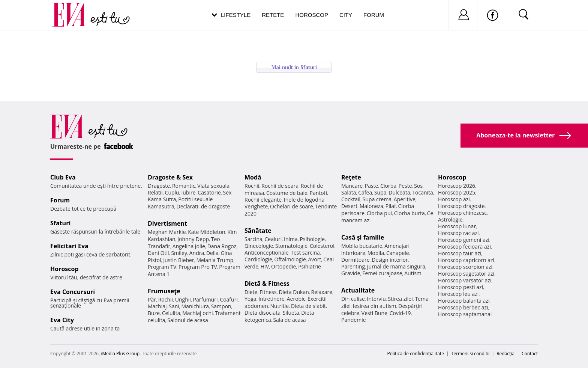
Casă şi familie (363, 237)
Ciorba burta (409, 213)
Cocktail (351, 199)
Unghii (183, 299)
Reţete (351, 177)
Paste (372, 186)
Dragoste (159, 186)
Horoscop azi (454, 199)
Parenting (353, 266)
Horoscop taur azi (460, 253)
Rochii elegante (263, 200)
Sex (227, 192)
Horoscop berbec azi (463, 307)
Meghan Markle (167, 232)
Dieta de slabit (308, 306)
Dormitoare (355, 260)
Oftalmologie (290, 259)
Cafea (365, 192)
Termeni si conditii (470, 354)
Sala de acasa (289, 320)
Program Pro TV (198, 267)
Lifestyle (236, 15)
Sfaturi (60, 223)
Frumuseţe (164, 291)
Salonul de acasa (188, 320)
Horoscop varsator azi (465, 280)
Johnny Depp (193, 239)
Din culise (353, 299)
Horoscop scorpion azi (465, 267)
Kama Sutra (162, 199)
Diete (251, 292)
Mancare (352, 186)
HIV (265, 266)
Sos (418, 186)
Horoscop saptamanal (465, 314)
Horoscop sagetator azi (466, 274)
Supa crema (377, 199)
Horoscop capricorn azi (466, 260)
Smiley (179, 253)
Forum (374, 15)
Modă (253, 177)
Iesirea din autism (375, 306)
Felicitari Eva (69, 246)
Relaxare (322, 292)
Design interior (390, 260)
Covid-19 (400, 313)
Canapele (398, 253)
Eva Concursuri (73, 292)
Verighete (256, 206)
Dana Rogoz (222, 246)
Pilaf (391, 206)
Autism (413, 273)
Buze (154, 313)
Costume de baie (287, 193)
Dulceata (399, 192)
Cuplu (172, 192)
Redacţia (505, 354)
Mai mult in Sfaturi (294, 67)
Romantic (184, 186)
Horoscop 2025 (457, 192)
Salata (349, 192)
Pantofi (318, 193)
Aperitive (405, 199)
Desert (349, 206)
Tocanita (423, 192)
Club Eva (63, 177)
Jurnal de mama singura (396, 266)
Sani (174, 306)
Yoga (250, 299)
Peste (405, 186)
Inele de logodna (304, 200)
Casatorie (209, 192)
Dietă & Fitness (267, 284)
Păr (152, 299)
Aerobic (296, 299)
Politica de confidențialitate (416, 354)
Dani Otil (158, 253)
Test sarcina (305, 253)
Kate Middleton (207, 232)
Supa (380, 192)
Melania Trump (215, 260)
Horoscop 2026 (457, 186)
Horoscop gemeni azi (464, 240)
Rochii (166, 299)
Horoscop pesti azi (460, 287)
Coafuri (229, 299)
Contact (530, 354)
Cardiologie (258, 259)
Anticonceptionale (267, 253)
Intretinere (271, 299)
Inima (291, 239)
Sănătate (258, 231)
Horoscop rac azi (458, 233)
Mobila (376, 253)
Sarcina (253, 239)
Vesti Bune (374, 313)
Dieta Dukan (294, 292)
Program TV (162, 267)
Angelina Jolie (189, 246)
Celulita (171, 313)
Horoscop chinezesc (462, 213)
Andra (197, 253)
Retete (273, 15)
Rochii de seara (280, 186)
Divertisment (167, 223)
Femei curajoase (382, 273)
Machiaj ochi (197, 313)
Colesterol (322, 246)
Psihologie (313, 239)
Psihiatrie (310, 266)
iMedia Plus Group (120, 354)
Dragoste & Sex (170, 177)
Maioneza (371, 206)
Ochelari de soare (292, 206)
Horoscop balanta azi (464, 301)
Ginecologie (259, 246)
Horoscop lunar (457, 226)
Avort (314, 259)
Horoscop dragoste (461, 206)
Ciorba (388, 186)
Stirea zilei (400, 299)
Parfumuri (205, 299)
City (346, 15)
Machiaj (157, 306)
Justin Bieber (178, 260)
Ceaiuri (273, 239)
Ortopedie (283, 266)
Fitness (268, 292)
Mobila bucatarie (362, 246)
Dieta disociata (262, 313)
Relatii (155, 192)
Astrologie (450, 219)
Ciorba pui (379, 213)
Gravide (351, 273)
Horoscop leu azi (458, 294)
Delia (212, 253)
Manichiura (195, 306)
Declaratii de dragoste (203, 206)
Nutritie (279, 306)
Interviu (376, 299)
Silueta (291, 313)
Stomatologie (291, 246)
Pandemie (354, 320)
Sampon (221, 306)
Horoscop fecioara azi (464, 247)
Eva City (62, 320)
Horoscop (312, 15)
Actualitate (358, 290)
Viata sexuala (213, 186)
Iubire (188, 192)
